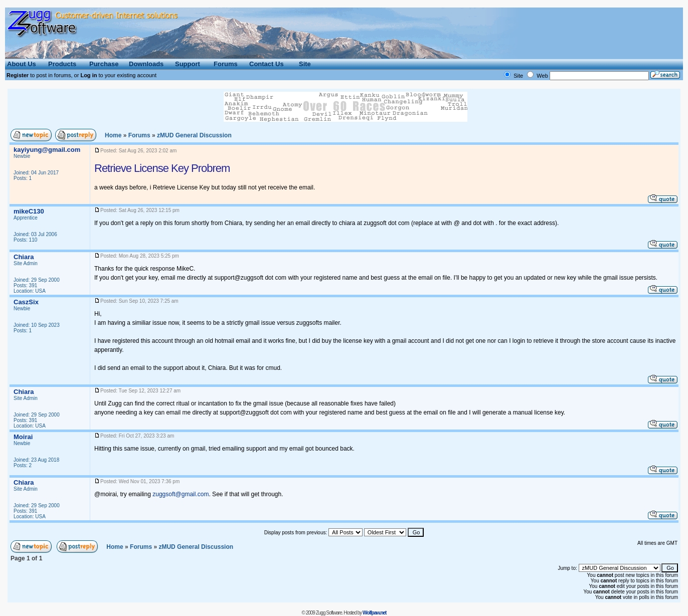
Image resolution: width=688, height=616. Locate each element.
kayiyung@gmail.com (47, 150)
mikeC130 (29, 211)
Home (113, 135)
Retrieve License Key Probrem (162, 168)
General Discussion (194, 135)
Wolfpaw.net (374, 613)
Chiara (24, 257)
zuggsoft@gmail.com (181, 494)
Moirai (23, 437)
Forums (139, 135)
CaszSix (26, 302)
